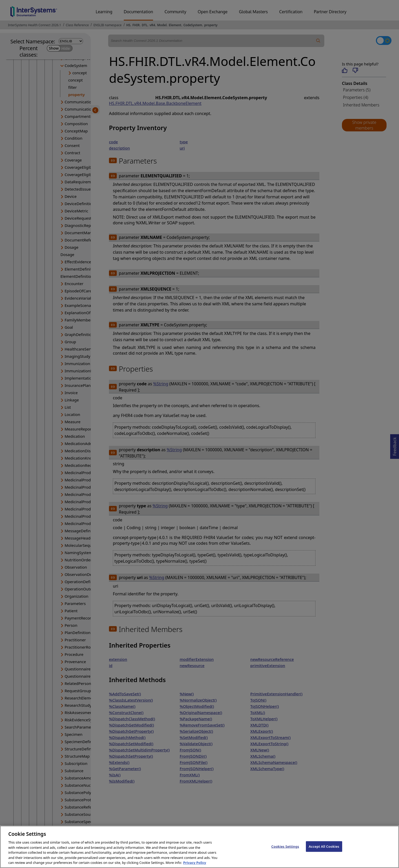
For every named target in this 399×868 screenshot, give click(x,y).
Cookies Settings (285, 852)
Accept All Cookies (324, 852)
